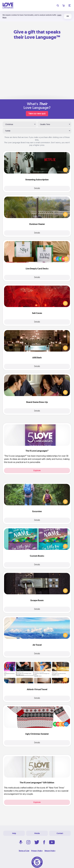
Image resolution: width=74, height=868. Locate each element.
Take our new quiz (37, 114)
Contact (60, 833)
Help (14, 833)
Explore (37, 470)
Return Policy (50, 851)
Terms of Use (24, 851)
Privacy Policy (37, 851)
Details (37, 188)
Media (37, 833)
